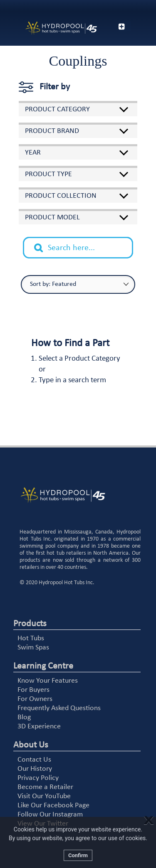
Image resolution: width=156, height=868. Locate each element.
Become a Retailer (45, 787)
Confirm (78, 855)
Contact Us (34, 760)
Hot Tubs (31, 638)
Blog (24, 717)
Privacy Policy (38, 778)
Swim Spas (33, 648)
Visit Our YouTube (44, 796)
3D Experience (39, 727)
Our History (35, 769)
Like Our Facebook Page (53, 805)
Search (43, 241)
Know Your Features (48, 681)
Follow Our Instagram (50, 815)
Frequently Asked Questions (59, 708)
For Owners (35, 699)
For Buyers (33, 690)
